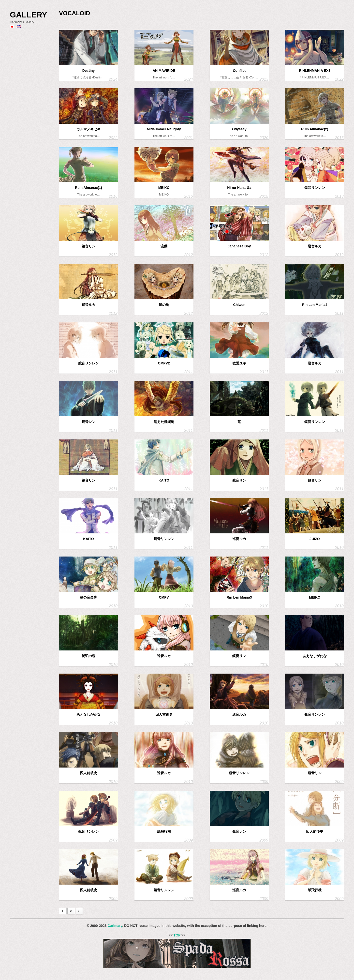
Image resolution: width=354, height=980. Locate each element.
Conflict (239, 71)
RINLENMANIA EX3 (315, 71)
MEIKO (164, 188)
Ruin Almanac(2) (315, 129)
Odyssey (239, 129)
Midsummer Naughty (164, 129)
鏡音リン (88, 246)
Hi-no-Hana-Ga (239, 188)
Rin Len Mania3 (239, 597)
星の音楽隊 (88, 597)
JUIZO (315, 539)
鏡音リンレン (315, 188)
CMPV (164, 597)
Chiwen (239, 305)
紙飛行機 (164, 831)
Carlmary (115, 926)
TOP (177, 935)
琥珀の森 (88, 656)
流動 (164, 246)
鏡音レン (88, 422)
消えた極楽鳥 (164, 422)
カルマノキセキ (88, 129)
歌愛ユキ (239, 363)
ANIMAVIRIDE (164, 71)
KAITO (164, 480)
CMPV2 (164, 363)
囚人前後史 (164, 714)
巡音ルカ (315, 246)
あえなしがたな (315, 656)
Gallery (29, 15)
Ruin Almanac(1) (88, 188)
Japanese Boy (239, 246)
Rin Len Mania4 (315, 305)
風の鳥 (164, 305)
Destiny (89, 71)
